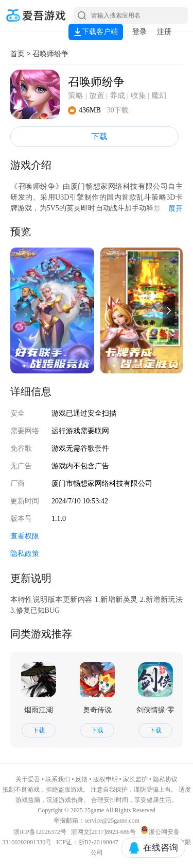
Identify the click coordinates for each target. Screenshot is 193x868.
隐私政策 (25, 554)
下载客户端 (96, 32)
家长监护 (135, 779)
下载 (94, 136)
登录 (139, 32)
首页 (17, 54)
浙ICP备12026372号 (41, 832)
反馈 (81, 779)
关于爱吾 (28, 779)
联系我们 (58, 779)
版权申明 (106, 779)
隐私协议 (165, 779)
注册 (164, 32)
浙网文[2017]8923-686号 (103, 832)
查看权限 (25, 536)
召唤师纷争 (50, 54)
